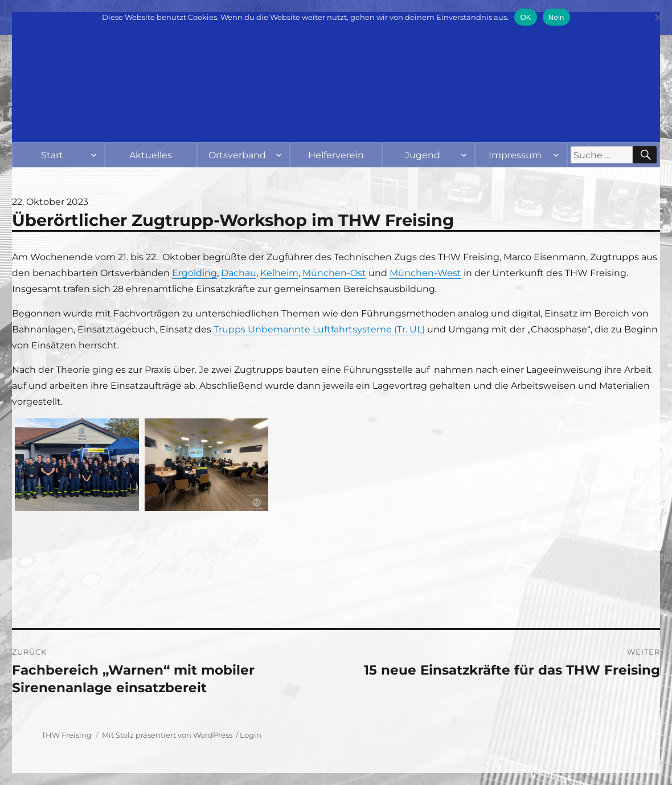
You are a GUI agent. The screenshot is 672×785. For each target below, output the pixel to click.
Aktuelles (151, 155)
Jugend (423, 155)
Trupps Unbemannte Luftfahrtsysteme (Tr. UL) (319, 329)
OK (525, 17)
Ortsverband (237, 155)
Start (52, 155)
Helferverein (336, 155)
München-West (425, 273)
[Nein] (658, 17)
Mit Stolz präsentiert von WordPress (167, 735)
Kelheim (279, 273)
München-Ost (334, 273)
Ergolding (194, 273)
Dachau (239, 273)
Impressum (515, 155)
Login (251, 735)
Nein (556, 17)
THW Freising (67, 735)
